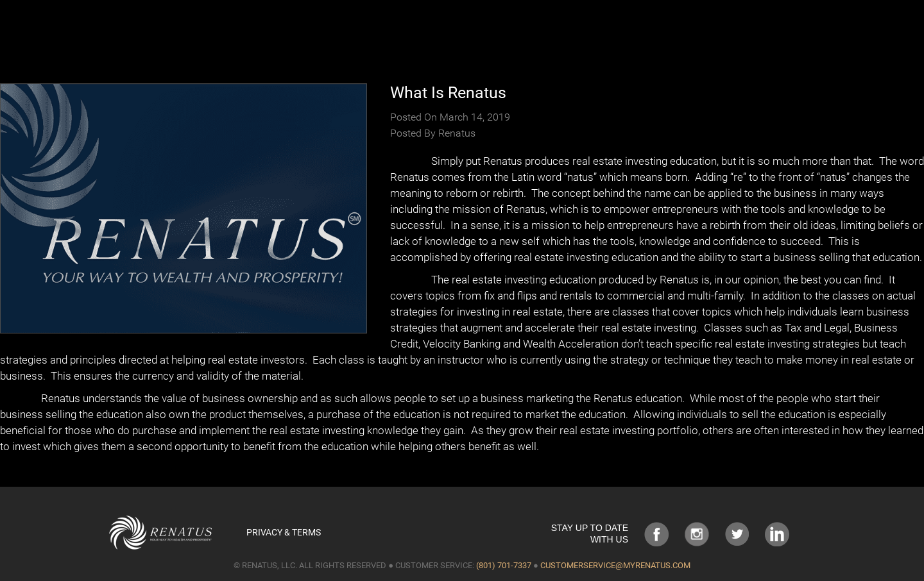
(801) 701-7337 (504, 565)
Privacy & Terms (284, 532)
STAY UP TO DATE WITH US (590, 534)
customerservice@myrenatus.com (615, 565)
